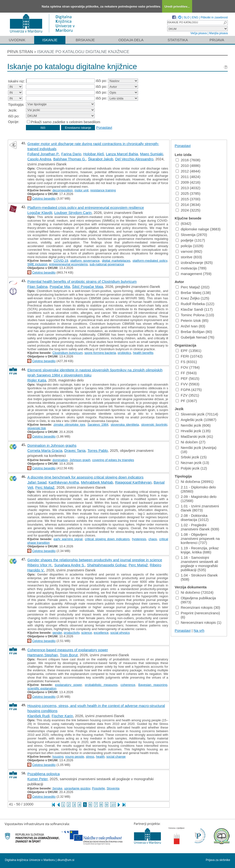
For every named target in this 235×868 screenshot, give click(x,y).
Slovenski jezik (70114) (197, 414)
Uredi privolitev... (177, 6)
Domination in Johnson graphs (52, 445)
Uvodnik (17, 40)
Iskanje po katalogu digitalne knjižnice (83, 52)
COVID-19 (61, 261)
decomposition (63, 190)
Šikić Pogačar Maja (87, 287)
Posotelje (98, 788)
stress (90, 757)
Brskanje (85, 40)
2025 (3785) (188, 193)
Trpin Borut (69, 655)
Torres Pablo (98, 450)
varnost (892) (189, 251)
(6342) (183, 223)
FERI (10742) (189, 356)
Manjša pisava (218, 33)
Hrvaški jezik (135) (193, 431)
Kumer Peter (37, 779)
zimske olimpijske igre (69, 425)
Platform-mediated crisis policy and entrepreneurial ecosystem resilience (86, 207)
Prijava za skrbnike (218, 860)
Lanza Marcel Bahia (122, 154)
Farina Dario (71, 154)
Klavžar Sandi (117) (194, 309)
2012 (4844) (188, 171)
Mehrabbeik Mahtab (97, 482)
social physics (120, 633)
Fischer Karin (62, 716)
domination (60, 460)
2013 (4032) (188, 188)
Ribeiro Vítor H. (40, 565)
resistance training (103, 190)
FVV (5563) (188, 384)
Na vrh (199, 630)
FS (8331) (186, 362)
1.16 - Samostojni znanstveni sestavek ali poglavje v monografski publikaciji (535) (197, 564)
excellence (101, 633)
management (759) (194, 274)
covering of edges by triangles (113, 460)
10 (113, 805)
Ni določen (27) (191, 442)
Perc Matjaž (45, 487)
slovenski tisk (37, 428)
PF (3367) (186, 401)
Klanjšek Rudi (39, 716)
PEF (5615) (188, 378)
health (100, 757)
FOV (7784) (188, 367)
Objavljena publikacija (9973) (196, 600)
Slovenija (113, 788)
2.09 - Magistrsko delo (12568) (196, 499)
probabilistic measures (101, 685)
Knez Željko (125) (192, 298)
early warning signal (68, 539)
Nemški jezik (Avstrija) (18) (196, 450)
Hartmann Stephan (43, 655)
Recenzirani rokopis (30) (198, 607)
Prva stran (20, 52)
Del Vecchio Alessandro (134, 159)
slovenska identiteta (125, 425)
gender (57, 633)
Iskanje (50, 40)
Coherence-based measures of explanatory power (68, 650)
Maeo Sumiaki (152, 154)
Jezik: (13, 110)
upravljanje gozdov (77, 788)
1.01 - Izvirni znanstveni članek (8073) (197, 508)
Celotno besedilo (44, 199)
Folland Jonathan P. (43, 154)
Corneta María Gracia (45, 450)
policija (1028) (189, 246)
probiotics (125, 353)
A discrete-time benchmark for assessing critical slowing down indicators (85, 477)
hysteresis (139, 539)
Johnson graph (80, 460)
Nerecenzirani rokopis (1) (199, 622)
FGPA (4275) (189, 390)
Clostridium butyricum (67, 353)
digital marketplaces (116, 261)
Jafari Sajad (37, 482)
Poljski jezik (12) (191, 468)
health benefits (143, 353)
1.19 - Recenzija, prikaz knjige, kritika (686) (197, 550)
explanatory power (68, 685)
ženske (57, 788)
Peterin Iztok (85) (192, 320)
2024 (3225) (188, 210)
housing (58, 757)
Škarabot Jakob (101, 159)
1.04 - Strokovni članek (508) (197, 577)
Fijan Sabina (37, 287)
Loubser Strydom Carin (73, 213)
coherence (128, 685)
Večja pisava (199, 33)
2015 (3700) (188, 199)
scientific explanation (42, 688)
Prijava (217, 40)
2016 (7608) (188, 160)
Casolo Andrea (39, 159)
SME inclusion (37, 264)
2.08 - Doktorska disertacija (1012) (192, 518)
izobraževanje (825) (194, 263)
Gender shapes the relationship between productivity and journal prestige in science (95, 560)
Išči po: (14, 116)
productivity (72, 633)
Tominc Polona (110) (195, 315)
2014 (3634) (188, 205)
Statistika (178, 40)
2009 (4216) (188, 182)
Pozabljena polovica (43, 774)
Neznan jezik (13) (192, 463)
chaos (153, 539)
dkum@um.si (66, 860)
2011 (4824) (188, 177)
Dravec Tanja (75, 450)
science (86, 633)
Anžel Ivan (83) (190, 326)
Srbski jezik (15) (191, 457)
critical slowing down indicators (107, 539)
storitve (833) (189, 257)
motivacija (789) (191, 268)
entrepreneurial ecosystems (69, 264)
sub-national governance (107, 264)
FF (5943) (186, 373)
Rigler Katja (37, 380)
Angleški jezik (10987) (196, 420)
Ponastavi (104, 127)
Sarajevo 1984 (98, 425)
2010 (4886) (188, 166)
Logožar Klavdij (40, 213)
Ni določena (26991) (195, 482)
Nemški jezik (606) (193, 425)
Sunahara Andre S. (70, 565)
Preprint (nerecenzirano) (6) (198, 615)
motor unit (81, 190)
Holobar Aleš (94, 154)
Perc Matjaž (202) (192, 287)
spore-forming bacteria (100, 353)
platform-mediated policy (150, 261)
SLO (187, 17)
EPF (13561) (188, 351)
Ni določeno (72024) (195, 592)
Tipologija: (16, 104)
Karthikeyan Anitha (64, 482)
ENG (195, 17)
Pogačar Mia (60, 287)
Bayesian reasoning (153, 685)
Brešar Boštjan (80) (194, 332)
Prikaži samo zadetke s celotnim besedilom (66, 122)
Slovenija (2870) (191, 235)
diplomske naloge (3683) (198, 229)
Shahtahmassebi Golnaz (107, 565)
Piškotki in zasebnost (214, 17)
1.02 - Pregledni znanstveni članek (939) (197, 527)
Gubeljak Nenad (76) (195, 337)
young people (75, 757)
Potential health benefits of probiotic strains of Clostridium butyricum (82, 281)
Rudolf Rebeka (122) (195, 304)
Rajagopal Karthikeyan (133, 482)
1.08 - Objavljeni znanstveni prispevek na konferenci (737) (198, 539)
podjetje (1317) (190, 240)
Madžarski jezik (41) (194, 436)
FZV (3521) (187, 395)
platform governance (85, 261)
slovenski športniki (154, 425)
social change (116, 757)
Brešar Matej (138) (193, 293)
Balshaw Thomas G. (70, 159)
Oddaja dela (131, 40)
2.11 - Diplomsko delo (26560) (196, 489)
